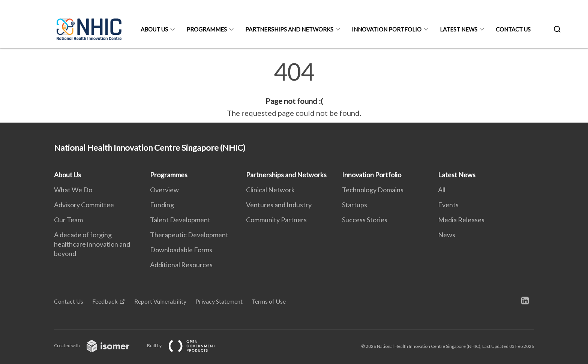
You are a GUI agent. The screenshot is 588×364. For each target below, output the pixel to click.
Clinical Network (270, 190)
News (447, 235)
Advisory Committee (84, 205)
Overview (164, 190)
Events (448, 205)
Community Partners (276, 220)
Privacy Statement (219, 301)
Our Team (68, 220)
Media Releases (461, 220)
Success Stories (365, 220)
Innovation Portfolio (387, 29)
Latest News (459, 29)
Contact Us (513, 29)
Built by (187, 345)
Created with (98, 345)
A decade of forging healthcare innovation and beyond (92, 244)
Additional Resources (181, 265)
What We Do (73, 190)
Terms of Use (269, 301)
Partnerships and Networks (289, 29)
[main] (294, 89)
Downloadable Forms (181, 250)
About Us (154, 29)
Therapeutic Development (189, 235)
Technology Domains (373, 190)
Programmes (207, 29)
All (442, 190)
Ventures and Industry (279, 205)
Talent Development (180, 220)
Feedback (105, 301)
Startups (355, 205)
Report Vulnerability (160, 301)
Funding (162, 205)
